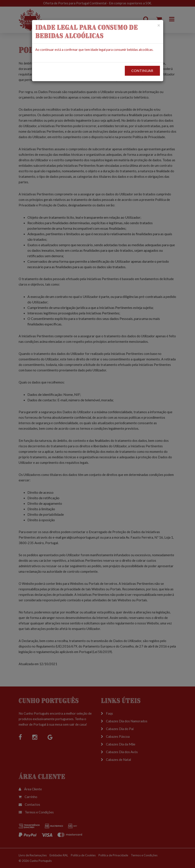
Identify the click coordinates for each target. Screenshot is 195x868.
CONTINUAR (142, 71)
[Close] (159, 25)
